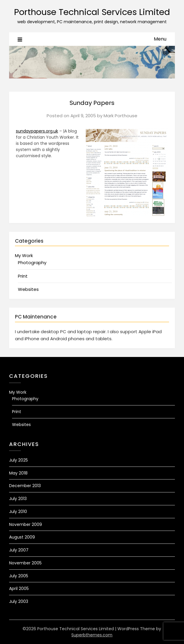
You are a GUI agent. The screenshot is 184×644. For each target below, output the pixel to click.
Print (23, 276)
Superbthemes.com (92, 635)
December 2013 (25, 486)
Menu (160, 39)
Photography (32, 263)
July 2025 (18, 460)
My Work (24, 255)
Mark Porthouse (120, 116)
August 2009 (22, 537)
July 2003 (19, 601)
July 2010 (18, 511)
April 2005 (19, 588)
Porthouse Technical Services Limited (92, 12)
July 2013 (18, 499)
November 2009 (26, 524)
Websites (28, 289)
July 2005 (19, 576)
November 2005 (25, 563)
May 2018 (18, 473)
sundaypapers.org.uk (37, 131)
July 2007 (19, 550)
